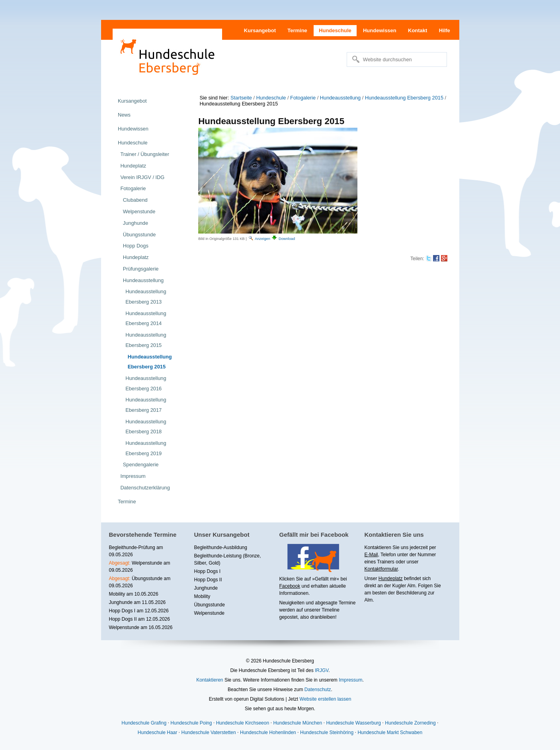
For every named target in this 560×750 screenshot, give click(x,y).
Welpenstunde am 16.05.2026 (141, 627)
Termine (297, 30)
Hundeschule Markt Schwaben (390, 732)
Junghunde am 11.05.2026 (138, 602)
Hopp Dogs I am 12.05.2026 (139, 611)
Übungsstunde (210, 605)
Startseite (241, 98)
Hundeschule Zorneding (410, 723)
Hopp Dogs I (208, 571)
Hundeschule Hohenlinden (268, 732)
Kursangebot (260, 30)
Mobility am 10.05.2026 (134, 594)
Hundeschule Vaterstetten (209, 732)
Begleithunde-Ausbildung (221, 547)
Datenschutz (318, 690)
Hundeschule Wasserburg (353, 723)
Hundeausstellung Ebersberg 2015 (404, 98)
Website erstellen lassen (326, 699)
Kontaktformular (381, 569)
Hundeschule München (298, 723)
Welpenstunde (210, 613)
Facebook (290, 586)
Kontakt (418, 30)
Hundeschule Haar (157, 732)
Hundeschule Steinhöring (327, 732)
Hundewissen (380, 30)
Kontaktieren (210, 680)
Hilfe (445, 30)
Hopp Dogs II (208, 580)
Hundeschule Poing (191, 723)
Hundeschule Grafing (144, 723)
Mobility (202, 596)
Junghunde (206, 588)
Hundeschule (335, 30)
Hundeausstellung (340, 98)
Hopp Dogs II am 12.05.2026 (140, 619)
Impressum (350, 680)
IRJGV (322, 670)
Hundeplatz (391, 579)
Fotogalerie (303, 98)
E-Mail (371, 555)
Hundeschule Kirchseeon (243, 723)
